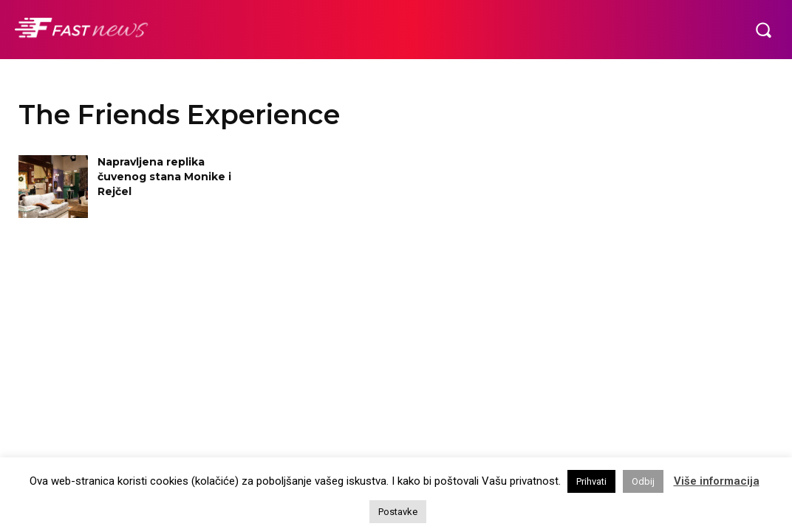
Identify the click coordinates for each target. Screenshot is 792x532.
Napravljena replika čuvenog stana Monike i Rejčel (164, 176)
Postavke (398, 512)
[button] (763, 30)
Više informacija (717, 481)
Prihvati (591, 481)
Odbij (643, 481)
